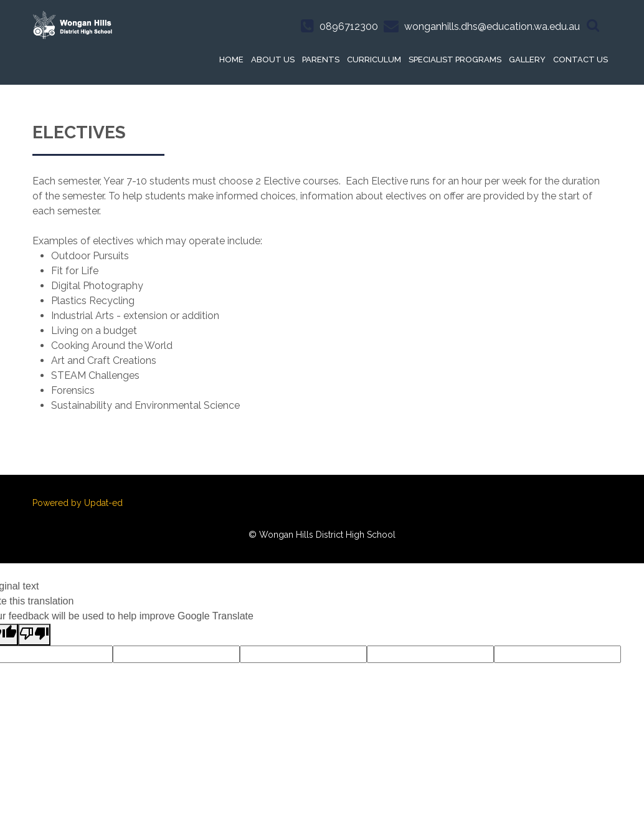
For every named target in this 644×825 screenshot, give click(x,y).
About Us (273, 60)
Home (231, 60)
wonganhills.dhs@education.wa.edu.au (492, 26)
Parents (321, 60)
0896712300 (349, 26)
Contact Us (580, 60)
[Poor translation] (34, 635)
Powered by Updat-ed (78, 503)
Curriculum (374, 60)
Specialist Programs (455, 60)
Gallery (527, 60)
